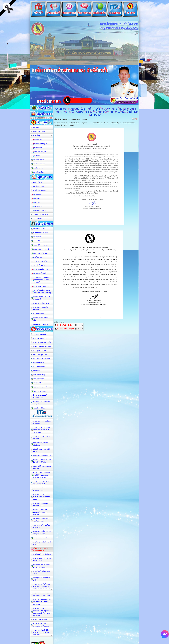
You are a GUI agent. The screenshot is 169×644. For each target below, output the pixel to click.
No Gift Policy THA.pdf (66, 329)
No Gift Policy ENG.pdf (66, 325)
